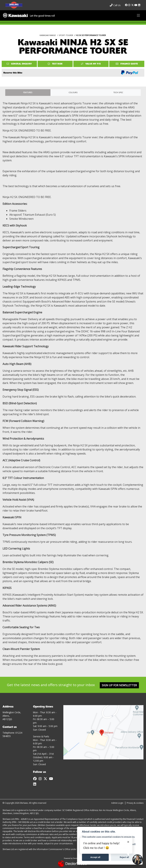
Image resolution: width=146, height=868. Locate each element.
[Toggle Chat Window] (138, 860)
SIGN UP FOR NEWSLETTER (119, 685)
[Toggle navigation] (138, 16)
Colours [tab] (73, 92)
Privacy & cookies (135, 803)
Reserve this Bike (13, 73)
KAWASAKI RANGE (48, 35)
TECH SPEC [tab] (118, 92)
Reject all (124, 857)
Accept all (95, 857)
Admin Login (117, 803)
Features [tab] (28, 92)
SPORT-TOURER (66, 35)
